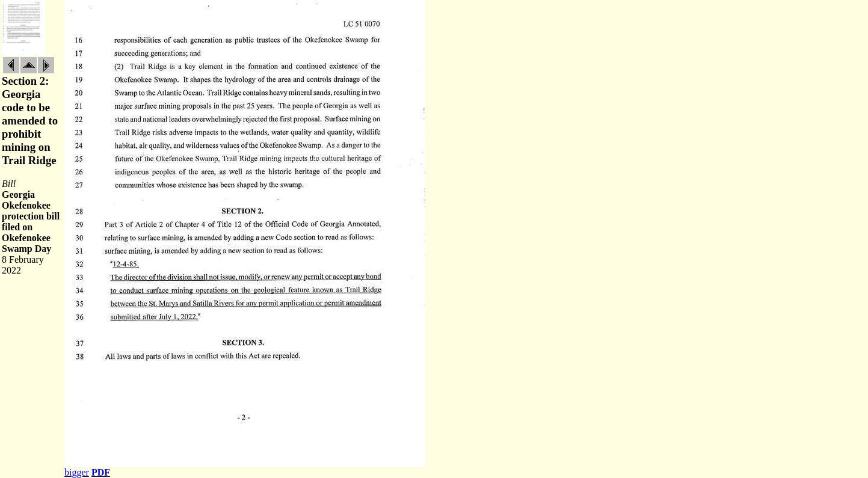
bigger (77, 472)
